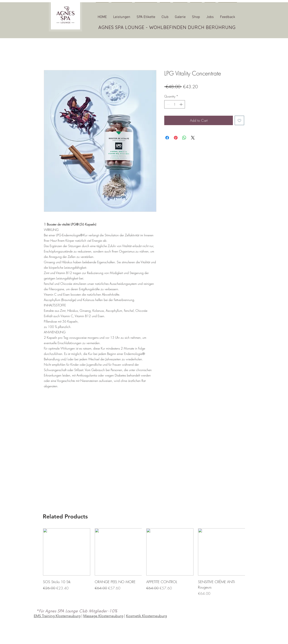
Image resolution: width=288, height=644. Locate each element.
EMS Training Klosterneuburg (57, 616)
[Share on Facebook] (167, 138)
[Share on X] (193, 138)
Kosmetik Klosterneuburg (146, 616)
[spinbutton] (175, 104)
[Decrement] (168, 104)
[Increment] (181, 104)
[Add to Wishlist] (239, 120)
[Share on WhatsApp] (184, 138)
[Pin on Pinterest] (176, 138)
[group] (144, 565)
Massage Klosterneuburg (103, 616)
